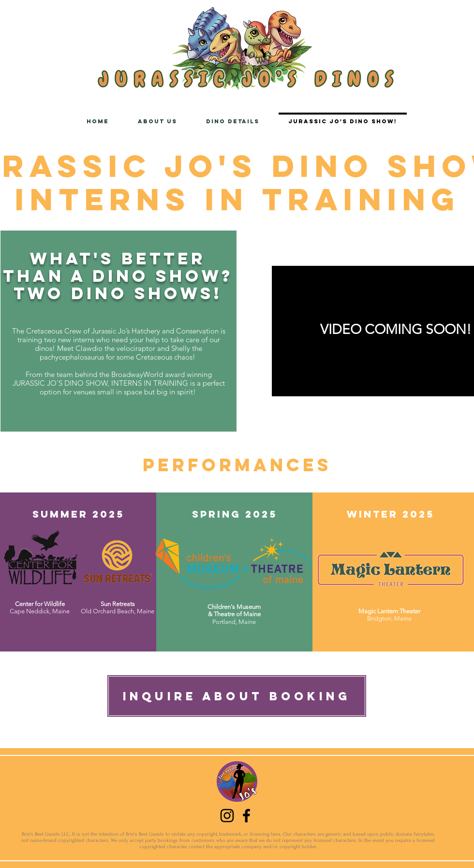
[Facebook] (246, 816)
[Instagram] (227, 816)
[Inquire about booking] (237, 696)
